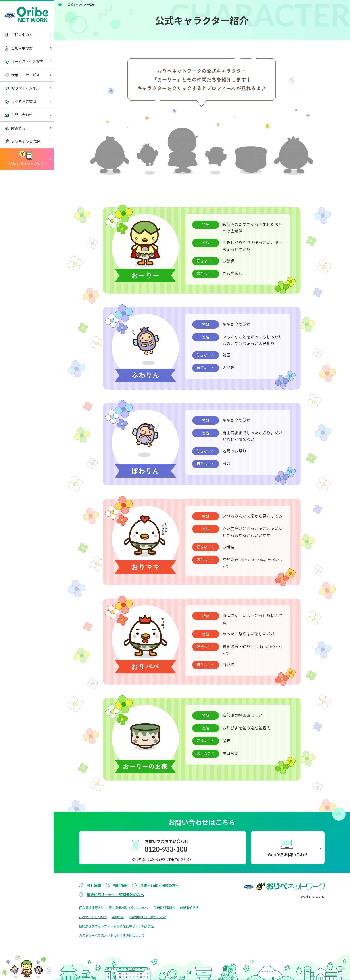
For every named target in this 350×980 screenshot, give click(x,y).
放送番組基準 (189, 907)
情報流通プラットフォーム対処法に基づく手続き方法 (117, 926)
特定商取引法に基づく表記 (147, 917)
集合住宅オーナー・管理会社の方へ (115, 895)
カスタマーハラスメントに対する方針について (112, 935)
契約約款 (118, 917)
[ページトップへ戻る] (339, 814)
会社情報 (94, 885)
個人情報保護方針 (92, 907)
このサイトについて (93, 917)
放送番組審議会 (165, 907)
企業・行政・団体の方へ (160, 885)
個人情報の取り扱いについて (129, 907)
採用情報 (121, 885)
